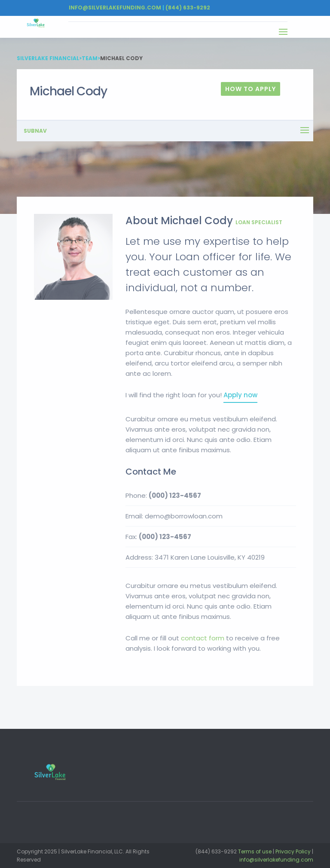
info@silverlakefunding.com (276, 860)
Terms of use (255, 851)
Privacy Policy (293, 851)
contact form (203, 638)
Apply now (240, 395)
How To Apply (251, 89)
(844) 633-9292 (188, 8)
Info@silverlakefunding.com (115, 8)
